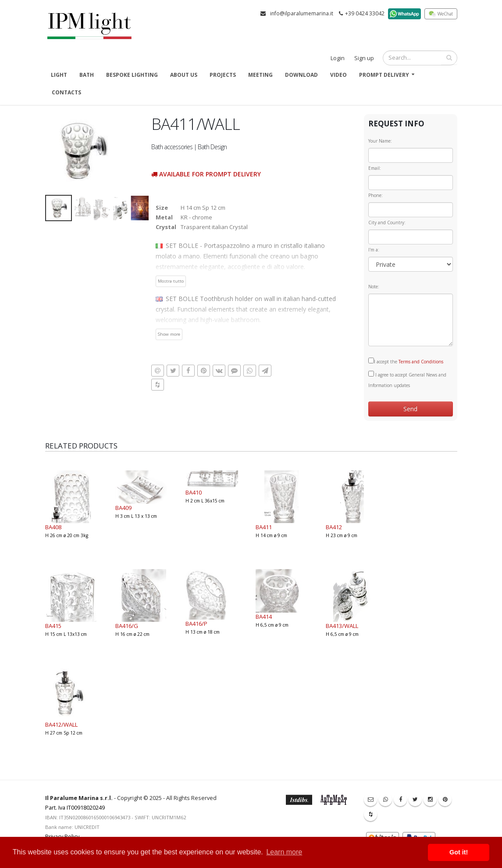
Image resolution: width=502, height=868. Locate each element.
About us (184, 75)
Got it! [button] (459, 852)
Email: (375, 168)
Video (338, 75)
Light (59, 75)
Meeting (260, 75)
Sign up (364, 58)
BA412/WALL (61, 725)
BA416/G (127, 626)
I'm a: (374, 250)
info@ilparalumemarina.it (302, 13)
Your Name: (380, 141)
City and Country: (387, 222)
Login (338, 58)
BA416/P (196, 624)
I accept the (406, 361)
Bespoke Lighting (132, 75)
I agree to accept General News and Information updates (407, 380)
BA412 (334, 527)
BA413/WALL (342, 626)
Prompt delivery (384, 75)
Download (301, 75)
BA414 (264, 617)
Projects (223, 75)
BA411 (264, 527)
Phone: (376, 195)
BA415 (53, 626)
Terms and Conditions (421, 362)
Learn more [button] (284, 852)
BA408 (53, 527)
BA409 (123, 508)
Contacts (66, 92)
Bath (87, 75)
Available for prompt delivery (206, 174)
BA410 (194, 492)
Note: (374, 287)
